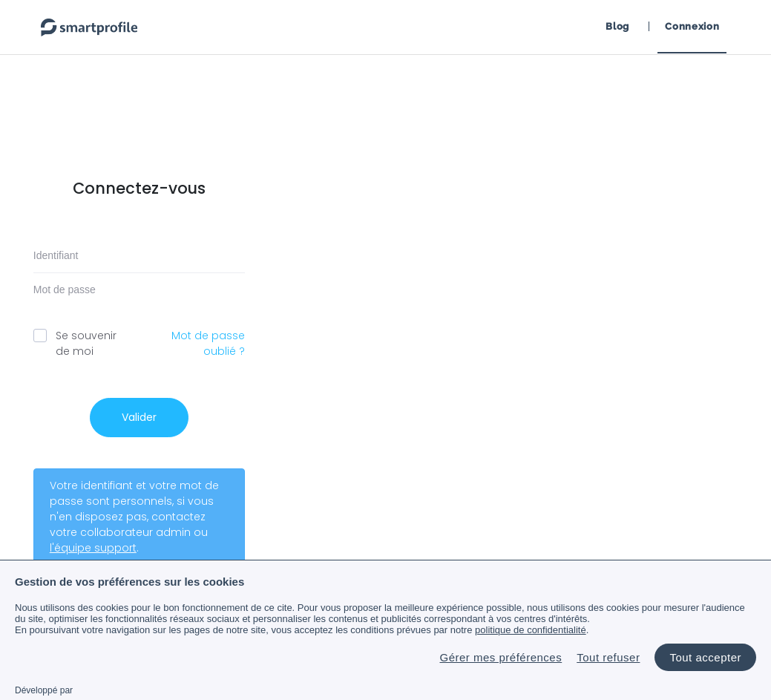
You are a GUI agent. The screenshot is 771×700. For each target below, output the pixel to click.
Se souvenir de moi (81, 343)
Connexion (692, 26)
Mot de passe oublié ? (208, 343)
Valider (139, 417)
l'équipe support (93, 548)
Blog (617, 26)
